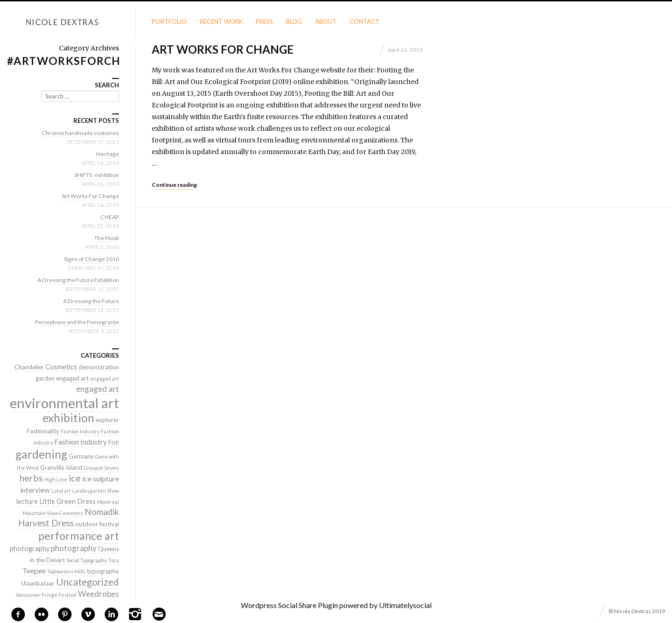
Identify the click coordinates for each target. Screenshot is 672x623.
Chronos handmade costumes (78, 133)
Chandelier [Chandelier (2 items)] (29, 367)
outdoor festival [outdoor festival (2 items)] (97, 524)
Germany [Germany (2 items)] (81, 456)
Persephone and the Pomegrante (74, 322)
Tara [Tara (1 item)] (114, 560)
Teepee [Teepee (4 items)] (34, 570)
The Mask (105, 238)
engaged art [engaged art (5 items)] (98, 389)
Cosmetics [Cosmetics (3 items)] (61, 367)
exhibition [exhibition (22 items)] (68, 418)
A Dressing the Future (90, 301)
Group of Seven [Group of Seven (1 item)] (101, 468)
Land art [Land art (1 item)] (61, 491)
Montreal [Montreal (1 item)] (108, 502)
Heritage (107, 154)
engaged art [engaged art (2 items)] (72, 378)
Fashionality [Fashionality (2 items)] (43, 431)
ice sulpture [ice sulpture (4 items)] (101, 478)
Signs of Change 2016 (89, 259)
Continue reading (174, 185)
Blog (294, 21)
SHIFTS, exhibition (94, 175)
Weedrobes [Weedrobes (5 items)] (98, 594)
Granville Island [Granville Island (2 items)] (61, 467)
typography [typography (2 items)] (103, 571)
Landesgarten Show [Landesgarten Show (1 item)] (96, 491)
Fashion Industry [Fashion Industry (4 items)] (80, 442)
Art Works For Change (223, 49)
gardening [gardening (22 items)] (41, 454)
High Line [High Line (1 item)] (56, 479)
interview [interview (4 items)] (35, 490)
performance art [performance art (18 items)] (79, 536)
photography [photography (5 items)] (74, 548)
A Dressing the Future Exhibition (75, 280)
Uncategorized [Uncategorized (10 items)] (87, 582)
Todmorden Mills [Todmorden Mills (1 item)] (66, 571)
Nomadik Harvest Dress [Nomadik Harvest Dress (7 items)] (69, 517)
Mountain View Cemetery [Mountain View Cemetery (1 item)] (53, 513)
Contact (364, 21)
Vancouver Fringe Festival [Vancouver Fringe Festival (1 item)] (46, 595)
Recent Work (221, 21)
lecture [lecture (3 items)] (27, 501)
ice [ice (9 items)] (75, 478)
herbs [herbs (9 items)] (31, 478)
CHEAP (109, 217)
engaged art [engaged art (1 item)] (105, 379)
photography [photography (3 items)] (30, 549)
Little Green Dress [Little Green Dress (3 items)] (67, 501)
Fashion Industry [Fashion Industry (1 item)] (80, 431)
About (326, 21)
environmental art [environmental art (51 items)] (64, 403)
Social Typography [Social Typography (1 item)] (87, 560)
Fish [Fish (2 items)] (114, 442)
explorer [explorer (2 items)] (107, 420)
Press (264, 21)
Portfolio (169, 21)
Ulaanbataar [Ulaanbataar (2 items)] (38, 583)
